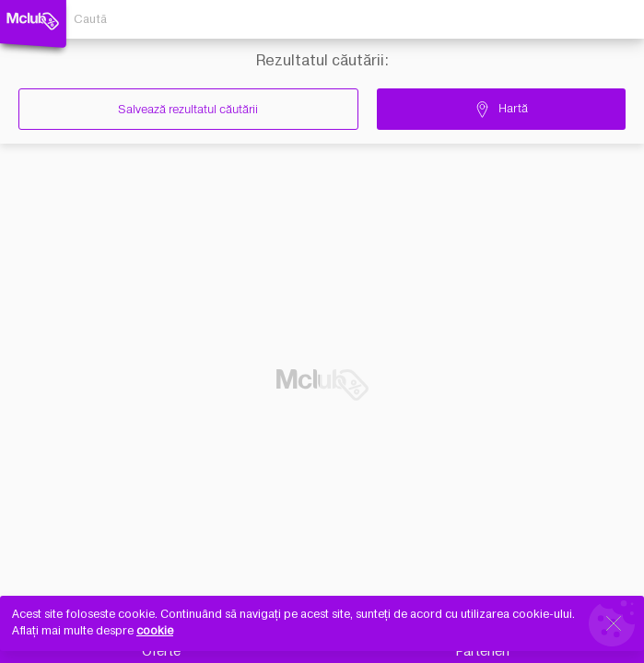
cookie (155, 631)
